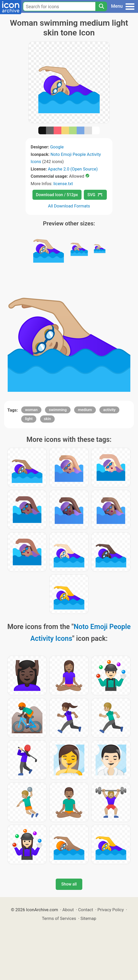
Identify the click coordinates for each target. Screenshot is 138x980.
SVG (95, 195)
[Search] (101, 6)
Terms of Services (59, 918)
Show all (69, 884)
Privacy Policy (111, 910)
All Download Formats (69, 206)
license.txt (63, 184)
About (68, 910)
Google (57, 147)
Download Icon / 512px (57, 195)
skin (48, 419)
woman (31, 410)
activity (109, 410)
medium (85, 410)
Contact (86, 910)
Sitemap (88, 918)
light (29, 419)
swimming (58, 410)
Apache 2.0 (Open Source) (73, 169)
